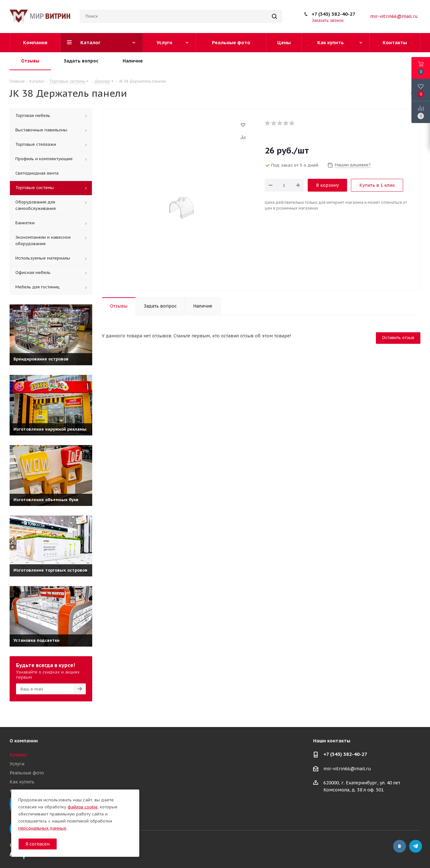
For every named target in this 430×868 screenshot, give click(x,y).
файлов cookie (83, 807)
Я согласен (38, 844)
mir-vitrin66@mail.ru (394, 16)
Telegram (416, 846)
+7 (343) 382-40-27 (333, 14)
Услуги (17, 764)
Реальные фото (27, 773)
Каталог (19, 755)
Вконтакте (400, 846)
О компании (24, 741)
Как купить (22, 782)
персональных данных (42, 828)
